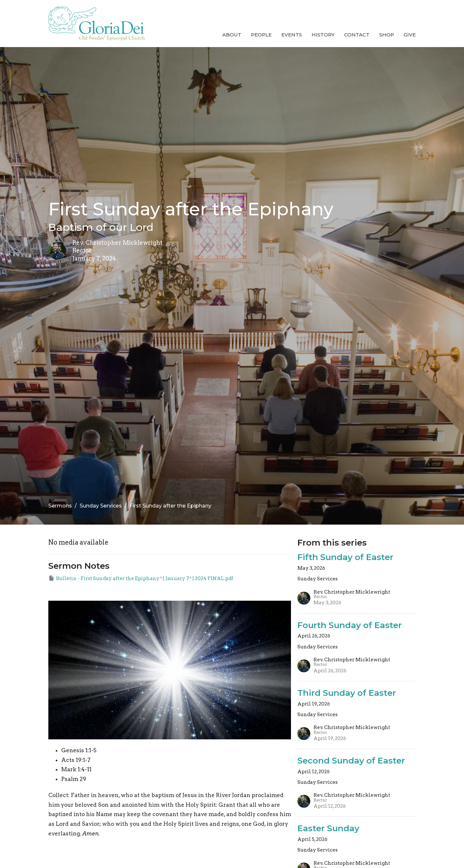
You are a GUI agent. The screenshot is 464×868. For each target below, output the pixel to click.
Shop (387, 35)
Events (292, 35)
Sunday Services (101, 506)
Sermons (60, 506)
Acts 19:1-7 (76, 760)
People (261, 35)
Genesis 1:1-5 (79, 750)
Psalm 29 (74, 779)
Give (410, 35)
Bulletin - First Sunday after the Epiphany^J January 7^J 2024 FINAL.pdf (141, 578)
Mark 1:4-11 (76, 769)
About (232, 35)
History (323, 35)
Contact (357, 35)
